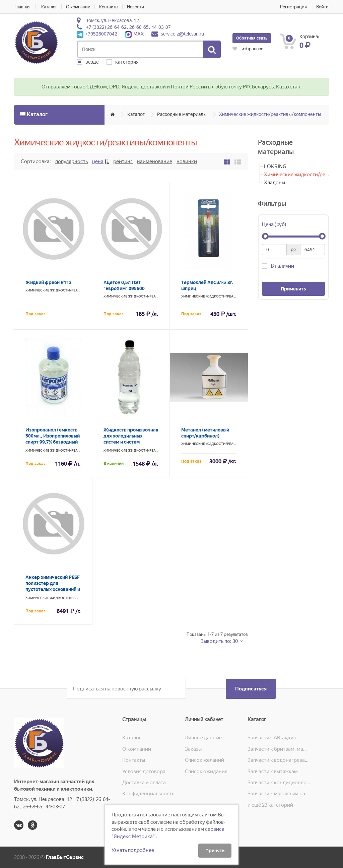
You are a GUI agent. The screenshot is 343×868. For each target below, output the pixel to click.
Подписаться (251, 689)
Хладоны (275, 183)
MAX (134, 34)
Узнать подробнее (133, 850)
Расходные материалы (182, 114)
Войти (323, 7)
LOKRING (275, 166)
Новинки (187, 161)
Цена (98, 161)
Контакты (109, 7)
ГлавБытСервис (65, 857)
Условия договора (144, 772)
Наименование (155, 161)
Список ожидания (206, 772)
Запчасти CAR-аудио (272, 738)
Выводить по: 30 (220, 641)
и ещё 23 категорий (270, 805)
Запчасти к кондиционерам (279, 783)
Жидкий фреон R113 (49, 282)
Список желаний (204, 760)
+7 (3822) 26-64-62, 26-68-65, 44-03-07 (128, 27)
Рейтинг (123, 161)
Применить (293, 289)
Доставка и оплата (144, 783)
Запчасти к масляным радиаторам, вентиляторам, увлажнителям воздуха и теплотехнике (279, 794)
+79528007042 (97, 34)
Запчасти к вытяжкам (273, 772)
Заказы (193, 749)
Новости (136, 7)
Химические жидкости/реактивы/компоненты (270, 114)
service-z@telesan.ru (182, 34)
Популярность (72, 161)
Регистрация (293, 7)
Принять (215, 851)
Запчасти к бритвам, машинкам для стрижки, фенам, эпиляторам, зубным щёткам (279, 749)
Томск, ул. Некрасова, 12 (113, 20)
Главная (22, 7)
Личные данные (203, 738)
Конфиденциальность (148, 794)
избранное (248, 49)
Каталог (49, 7)
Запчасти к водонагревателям (279, 760)
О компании (79, 7)
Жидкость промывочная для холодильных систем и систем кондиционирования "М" (131, 442)
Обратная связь (252, 38)
